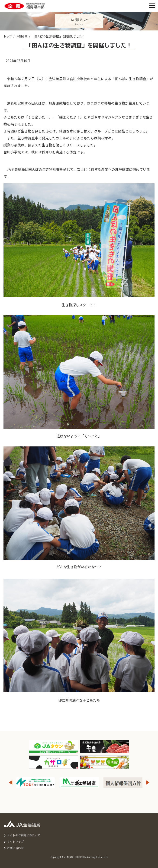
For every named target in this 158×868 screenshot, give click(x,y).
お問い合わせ (15, 848)
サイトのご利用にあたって (24, 835)
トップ (8, 36)
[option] (79, 783)
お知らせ (22, 36)
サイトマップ (15, 841)
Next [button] (148, 783)
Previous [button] (10, 783)
